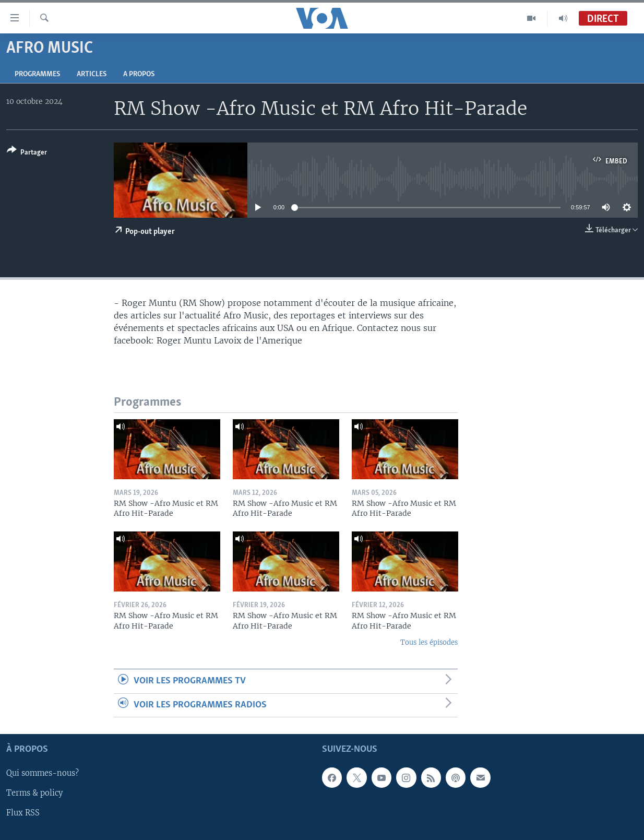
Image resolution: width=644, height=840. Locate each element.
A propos (139, 74)
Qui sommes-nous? (43, 774)
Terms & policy (34, 794)
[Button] (27, 153)
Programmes (37, 74)
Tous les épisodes (429, 642)
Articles (92, 74)
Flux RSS (23, 813)
